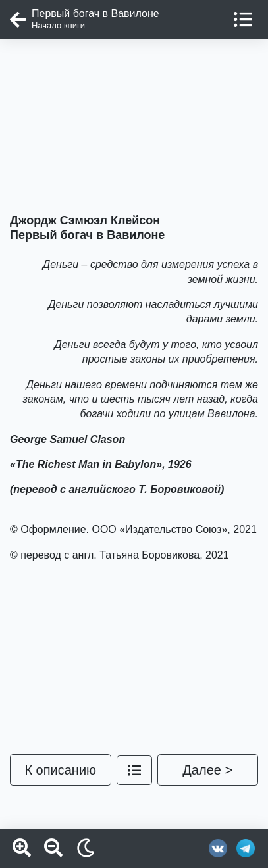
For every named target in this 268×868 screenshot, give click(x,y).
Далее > (207, 770)
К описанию (60, 770)
